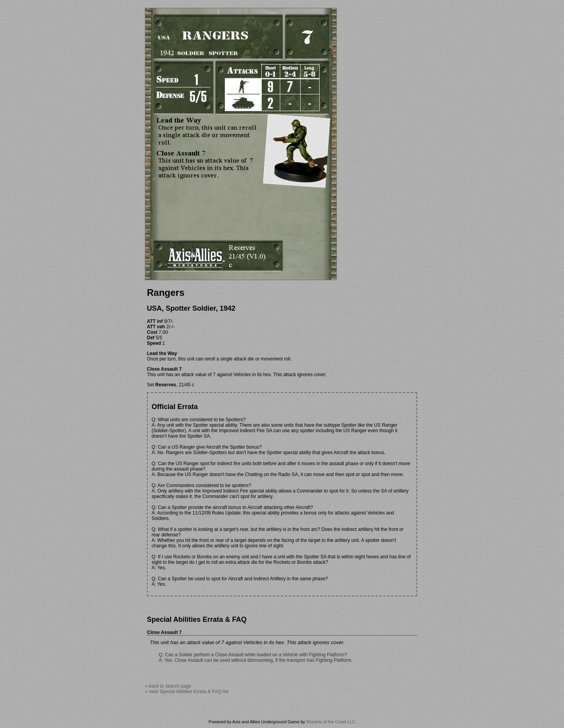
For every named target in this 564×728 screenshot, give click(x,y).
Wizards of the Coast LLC (331, 722)
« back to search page (168, 686)
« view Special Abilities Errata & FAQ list (187, 692)
